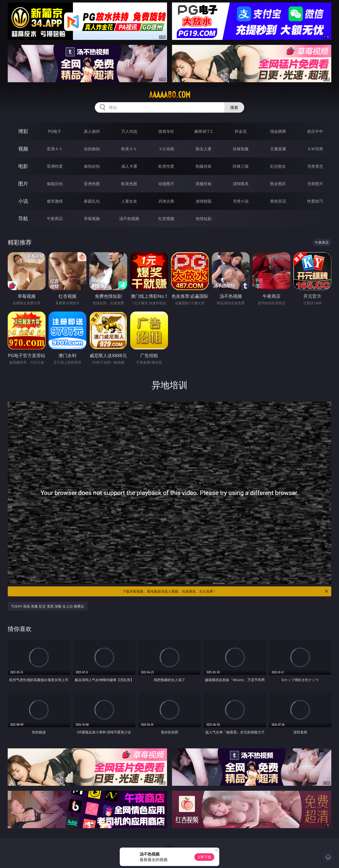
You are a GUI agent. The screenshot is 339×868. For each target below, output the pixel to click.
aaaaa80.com (170, 95)
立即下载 (204, 857)
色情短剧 (204, 219)
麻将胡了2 (203, 131)
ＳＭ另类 (315, 149)
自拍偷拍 (92, 149)
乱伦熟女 (278, 166)
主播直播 (278, 149)
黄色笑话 (278, 201)
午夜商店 (55, 219)
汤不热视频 (129, 219)
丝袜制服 (241, 149)
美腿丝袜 (204, 184)
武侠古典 (166, 201)
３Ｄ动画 (166, 149)
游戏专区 (166, 131)
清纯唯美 (241, 184)
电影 (23, 166)
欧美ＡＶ (129, 149)
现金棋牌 (278, 131)
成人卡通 (129, 166)
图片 (23, 184)
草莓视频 (92, 219)
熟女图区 (278, 184)
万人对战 (129, 131)
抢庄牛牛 (315, 131)
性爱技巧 (315, 201)
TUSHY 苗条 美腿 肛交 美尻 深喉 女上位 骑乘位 (48, 606)
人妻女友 (129, 201)
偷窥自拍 (55, 184)
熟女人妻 (204, 149)
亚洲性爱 (55, 166)
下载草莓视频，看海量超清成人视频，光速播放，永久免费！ (226, 591)
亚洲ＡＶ (55, 149)
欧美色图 (129, 184)
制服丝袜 (204, 166)
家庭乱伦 (92, 201)
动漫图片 (166, 184)
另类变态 (315, 166)
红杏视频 (166, 219)
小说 (23, 201)
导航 (23, 218)
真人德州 (92, 131)
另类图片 (315, 184)
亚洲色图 (92, 184)
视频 (23, 149)
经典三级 (241, 166)
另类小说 (241, 201)
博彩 (23, 131)
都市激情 (55, 201)
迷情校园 (204, 201)
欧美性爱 (166, 166)
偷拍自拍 (92, 166)
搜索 (234, 107)
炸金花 (241, 131)
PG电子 (55, 131)
